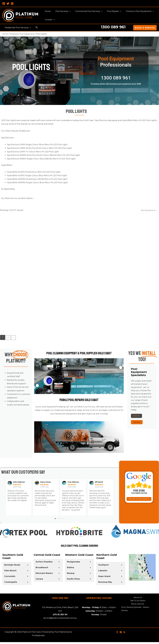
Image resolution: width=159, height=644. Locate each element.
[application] (68, 11)
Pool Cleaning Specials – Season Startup (134, 614)
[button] (5, 501)
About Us (138, 601)
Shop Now (139, 425)
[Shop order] (149, 210)
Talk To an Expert (138, 605)
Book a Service (138, 608)
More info (139, 417)
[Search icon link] (36, 28)
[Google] (124, 636)
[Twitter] (8, 4)
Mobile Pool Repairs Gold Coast (79, 406)
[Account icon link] (130, 28)
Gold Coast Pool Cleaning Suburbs (79, 549)
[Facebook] (4, 4)
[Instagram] (12, 4)
